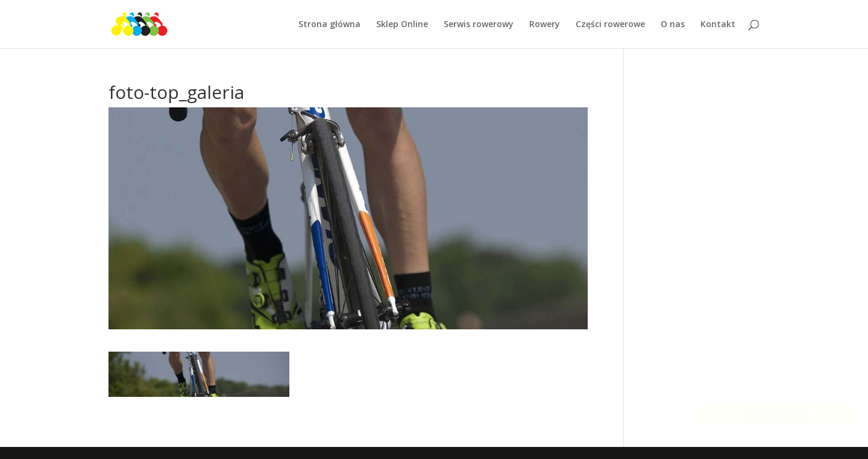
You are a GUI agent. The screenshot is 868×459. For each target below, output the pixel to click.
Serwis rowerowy (479, 25)
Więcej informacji (721, 389)
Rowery (545, 25)
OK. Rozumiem (766, 414)
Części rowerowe (610, 25)
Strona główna (329, 25)
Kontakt (718, 25)
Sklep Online (402, 25)
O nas (673, 25)
